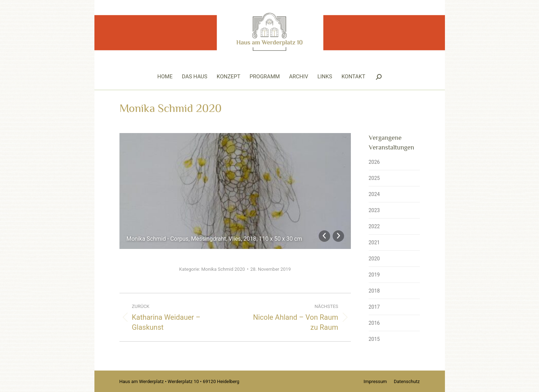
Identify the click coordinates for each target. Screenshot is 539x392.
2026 (374, 162)
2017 (374, 307)
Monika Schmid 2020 (223, 269)
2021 (374, 242)
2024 (374, 194)
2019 (374, 275)
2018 (374, 291)
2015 (374, 339)
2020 (374, 259)
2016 (374, 323)
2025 (374, 178)
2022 (374, 226)
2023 (374, 210)
